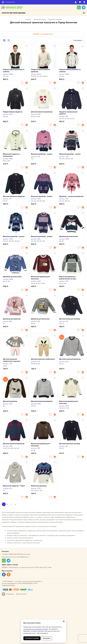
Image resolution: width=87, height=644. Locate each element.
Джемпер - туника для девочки (71, 196)
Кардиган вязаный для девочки (68, 113)
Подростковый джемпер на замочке (14, 71)
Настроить (47, 638)
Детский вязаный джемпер (42, 112)
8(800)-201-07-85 (15, 554)
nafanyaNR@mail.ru (23, 557)
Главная (28, 19)
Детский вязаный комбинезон (43, 359)
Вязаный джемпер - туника (42, 154)
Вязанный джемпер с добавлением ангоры (68, 278)
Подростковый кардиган (13, 112)
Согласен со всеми (32, 638)
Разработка (10, 594)
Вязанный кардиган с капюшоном (12, 155)
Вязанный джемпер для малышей (40, 445)
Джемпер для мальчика (69, 236)
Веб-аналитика (21, 594)
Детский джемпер (10, 401)
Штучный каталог (40, 19)
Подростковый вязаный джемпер (40, 71)
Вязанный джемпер (39, 486)
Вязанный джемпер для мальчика (40, 278)
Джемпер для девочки (12, 319)
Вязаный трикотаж (55, 19)
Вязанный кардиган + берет (14, 486)
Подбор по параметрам (44, 34)
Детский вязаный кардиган (14, 196)
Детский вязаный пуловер (70, 319)
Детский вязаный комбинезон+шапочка (12, 360)
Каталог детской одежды (14, 13)
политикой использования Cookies (36, 629)
